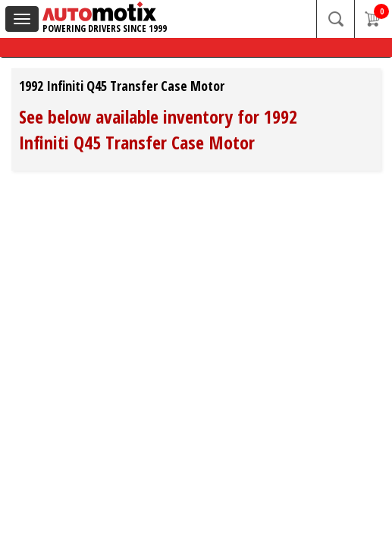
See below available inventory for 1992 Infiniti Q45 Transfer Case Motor (158, 129)
